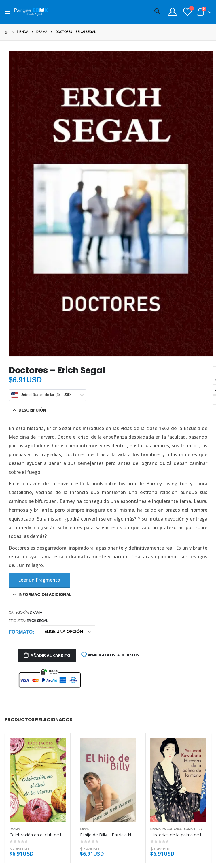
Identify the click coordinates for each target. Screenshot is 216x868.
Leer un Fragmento (39, 580)
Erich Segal (37, 621)
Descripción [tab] (32, 410)
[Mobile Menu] (9, 12)
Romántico (193, 829)
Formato (21, 632)
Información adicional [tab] (45, 595)
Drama (36, 613)
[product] (38, 780)
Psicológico (172, 829)
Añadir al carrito (50, 655)
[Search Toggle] (157, 12)
